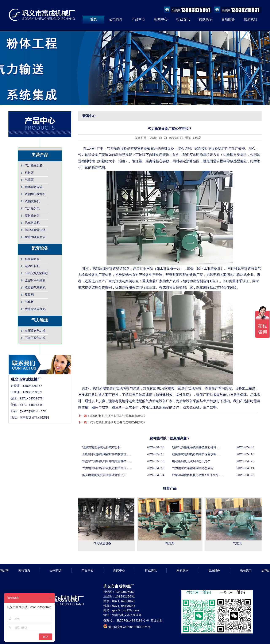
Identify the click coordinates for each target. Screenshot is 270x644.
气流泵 (29, 180)
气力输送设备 (34, 166)
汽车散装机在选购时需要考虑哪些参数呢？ (118, 422)
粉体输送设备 (34, 187)
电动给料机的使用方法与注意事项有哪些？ (118, 416)
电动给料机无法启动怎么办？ (191, 461)
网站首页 (24, 571)
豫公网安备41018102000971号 (130, 627)
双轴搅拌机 (32, 201)
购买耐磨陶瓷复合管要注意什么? (104, 475)
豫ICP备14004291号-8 (132, 621)
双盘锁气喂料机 (35, 288)
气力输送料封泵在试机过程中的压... (107, 468)
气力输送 (40, 320)
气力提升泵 (32, 209)
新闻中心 (161, 20)
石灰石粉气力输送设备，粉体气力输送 (35, 339)
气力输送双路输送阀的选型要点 (193, 468)
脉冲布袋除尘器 (35, 230)
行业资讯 (183, 20)
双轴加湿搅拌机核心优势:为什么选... (198, 475)
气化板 (29, 302)
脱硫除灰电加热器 (35, 310)
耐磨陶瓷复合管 (35, 237)
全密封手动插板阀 (35, 282)
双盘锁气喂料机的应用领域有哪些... (107, 461)
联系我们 (250, 20)
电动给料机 (32, 266)
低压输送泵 (32, 259)
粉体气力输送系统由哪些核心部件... (197, 447)
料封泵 (29, 173)
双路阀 (29, 295)
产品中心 (138, 20)
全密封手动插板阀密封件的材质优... (107, 454)
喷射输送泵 (32, 216)
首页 (93, 20)
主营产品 (40, 155)
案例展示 (205, 20)
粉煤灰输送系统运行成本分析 (101, 447)
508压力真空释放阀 (36, 274)
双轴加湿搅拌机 (35, 194)
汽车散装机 (32, 223)
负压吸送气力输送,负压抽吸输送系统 (36, 332)
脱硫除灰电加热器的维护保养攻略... (197, 454)
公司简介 (116, 20)
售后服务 (228, 20)
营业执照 (157, 621)
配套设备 (40, 248)
